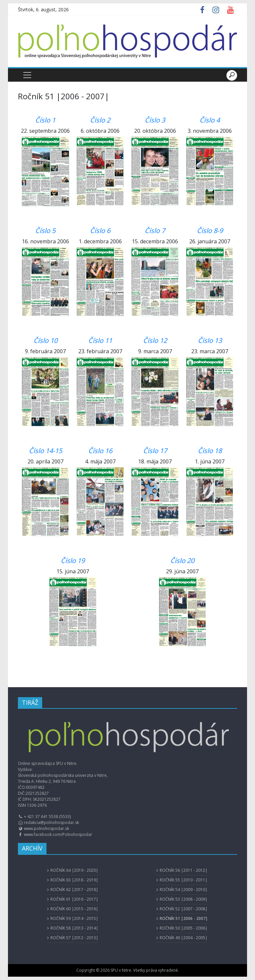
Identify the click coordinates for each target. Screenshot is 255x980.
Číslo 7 (155, 231)
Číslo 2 (100, 120)
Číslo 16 (100, 451)
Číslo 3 (155, 120)
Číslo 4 (210, 120)
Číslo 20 (182, 561)
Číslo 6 (100, 231)
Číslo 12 (155, 340)
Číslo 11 (100, 340)
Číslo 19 (73, 561)
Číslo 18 (210, 451)
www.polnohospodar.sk (46, 828)
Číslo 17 (155, 451)
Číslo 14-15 (45, 451)
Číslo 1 (45, 120)
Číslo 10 (45, 340)
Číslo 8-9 (210, 231)
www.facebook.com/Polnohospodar (58, 834)
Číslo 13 (210, 340)
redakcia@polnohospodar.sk (51, 822)
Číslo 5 (45, 231)
